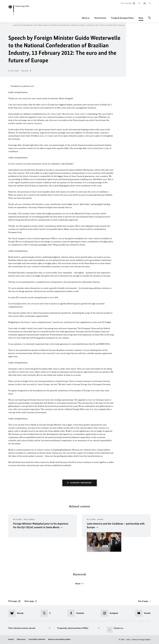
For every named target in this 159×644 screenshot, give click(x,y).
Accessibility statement (37, 639)
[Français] (150, 3)
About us (86, 18)
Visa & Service (100, 18)
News (141, 18)
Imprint (11, 639)
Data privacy (21, 639)
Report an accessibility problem (59, 639)
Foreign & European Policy (122, 18)
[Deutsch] (139, 3)
